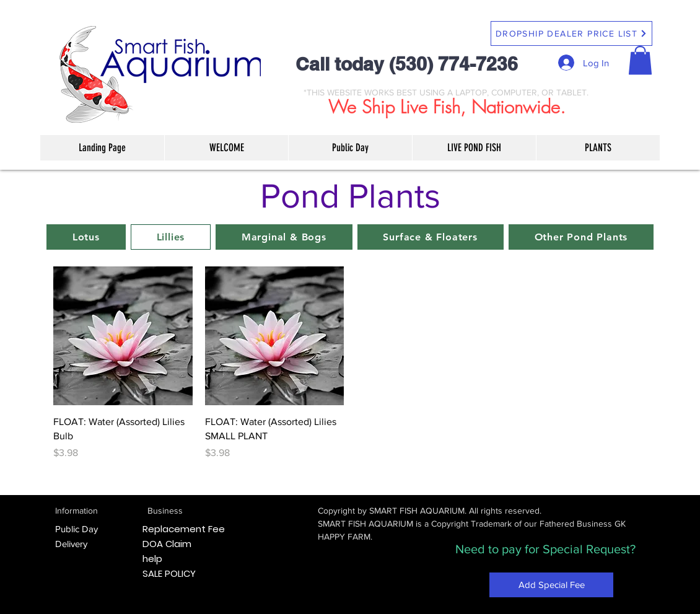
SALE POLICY (169, 573)
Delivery (71, 544)
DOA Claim (167, 544)
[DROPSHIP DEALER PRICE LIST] (571, 33)
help (152, 559)
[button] (640, 60)
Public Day (77, 529)
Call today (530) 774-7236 (407, 64)
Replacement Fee (184, 529)
